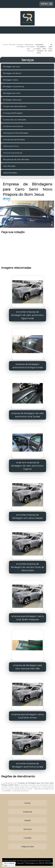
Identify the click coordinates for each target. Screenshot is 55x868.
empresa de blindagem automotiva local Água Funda (27, 366)
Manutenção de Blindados (14, 140)
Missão (28, 820)
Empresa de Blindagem (13, 113)
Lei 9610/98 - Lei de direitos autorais (15, 791)
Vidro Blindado (9, 166)
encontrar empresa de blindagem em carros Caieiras (27, 516)
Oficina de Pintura (11, 146)
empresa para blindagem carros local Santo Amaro (28, 716)
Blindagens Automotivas (14, 86)
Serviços (28, 60)
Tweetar (7, 199)
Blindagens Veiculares (12, 100)
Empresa (28, 812)
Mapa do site (28, 846)
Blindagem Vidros (11, 80)
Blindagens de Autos (12, 93)
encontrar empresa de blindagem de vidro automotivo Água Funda (27, 315)
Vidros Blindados (10, 173)
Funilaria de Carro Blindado (15, 120)
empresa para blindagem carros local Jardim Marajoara (28, 618)
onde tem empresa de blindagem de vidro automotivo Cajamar (27, 466)
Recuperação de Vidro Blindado (16, 159)
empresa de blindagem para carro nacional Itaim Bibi (28, 667)
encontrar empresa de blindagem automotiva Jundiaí (28, 765)
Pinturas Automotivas (13, 153)
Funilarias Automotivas (13, 126)
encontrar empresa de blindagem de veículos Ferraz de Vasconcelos (28, 567)
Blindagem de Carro (12, 67)
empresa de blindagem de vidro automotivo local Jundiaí (27, 415)
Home (27, 803)
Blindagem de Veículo (12, 73)
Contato (28, 838)
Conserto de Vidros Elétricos (15, 106)
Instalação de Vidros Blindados (16, 133)
